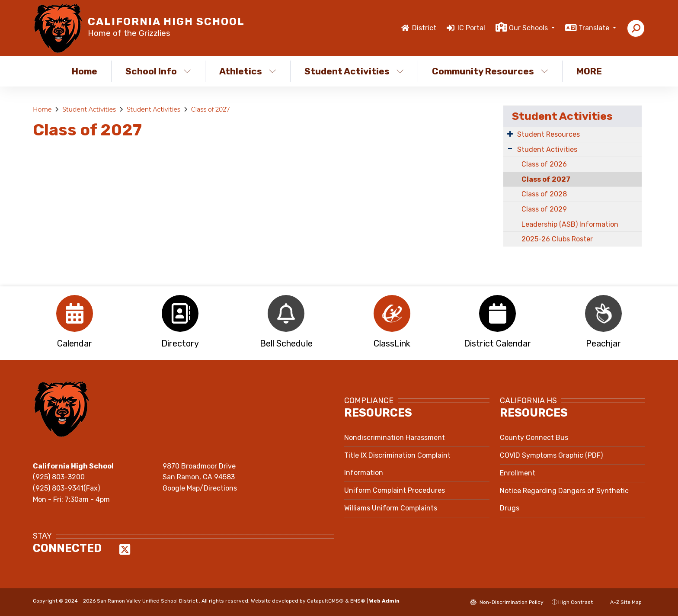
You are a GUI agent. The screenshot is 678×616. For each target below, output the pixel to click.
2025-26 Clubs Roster (557, 239)
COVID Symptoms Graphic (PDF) (551, 455)
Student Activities (354, 71)
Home (85, 71)
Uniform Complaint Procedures (395, 490)
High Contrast (576, 602)
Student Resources (548, 134)
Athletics (248, 71)
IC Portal (471, 28)
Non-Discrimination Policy (507, 602)
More (591, 71)
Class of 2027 (211, 109)
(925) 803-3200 (59, 477)
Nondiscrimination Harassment (395, 438)
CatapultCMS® (325, 601)
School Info (158, 71)
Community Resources (490, 71)
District (424, 28)
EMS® (358, 601)
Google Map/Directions (200, 488)
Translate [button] (595, 28)
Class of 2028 (544, 194)
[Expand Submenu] (510, 134)
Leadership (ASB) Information (570, 224)
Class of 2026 (544, 164)
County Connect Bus (534, 438)
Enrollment (518, 473)
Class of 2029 (544, 209)
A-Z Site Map (621, 602)
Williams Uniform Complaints (391, 508)
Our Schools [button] (529, 28)
